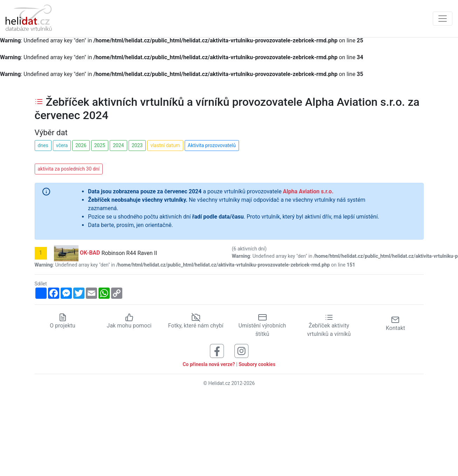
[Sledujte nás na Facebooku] (217, 351)
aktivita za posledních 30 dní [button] (69, 169)
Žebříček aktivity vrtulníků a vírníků (329, 326)
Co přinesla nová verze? (209, 364)
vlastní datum (165, 145)
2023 (137, 145)
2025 (100, 145)
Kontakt (395, 323)
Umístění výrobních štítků (262, 326)
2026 (81, 145)
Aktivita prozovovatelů (212, 145)
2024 (118, 145)
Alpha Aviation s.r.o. (308, 191)
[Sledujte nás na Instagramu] (241, 351)
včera (62, 145)
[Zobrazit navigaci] (443, 19)
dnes (43, 145)
